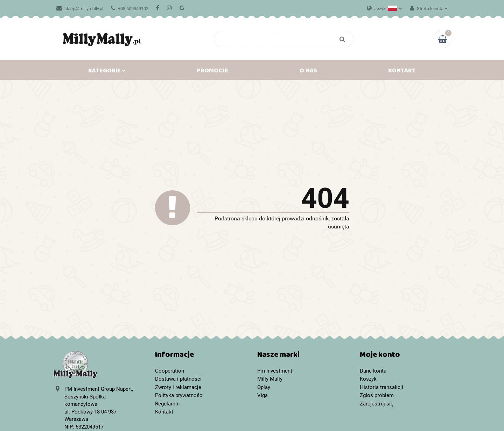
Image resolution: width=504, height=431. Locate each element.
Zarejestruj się (377, 404)
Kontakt (402, 72)
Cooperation (170, 371)
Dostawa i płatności (178, 379)
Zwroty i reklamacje (178, 387)
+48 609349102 (130, 9)
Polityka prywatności (179, 395)
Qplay (264, 387)
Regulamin (167, 404)
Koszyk (368, 379)
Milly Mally (270, 379)
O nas (308, 72)
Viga (262, 395)
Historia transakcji (381, 387)
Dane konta (373, 371)
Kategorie (107, 72)
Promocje (212, 72)
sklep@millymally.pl (80, 9)
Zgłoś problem (377, 395)
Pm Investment (275, 371)
